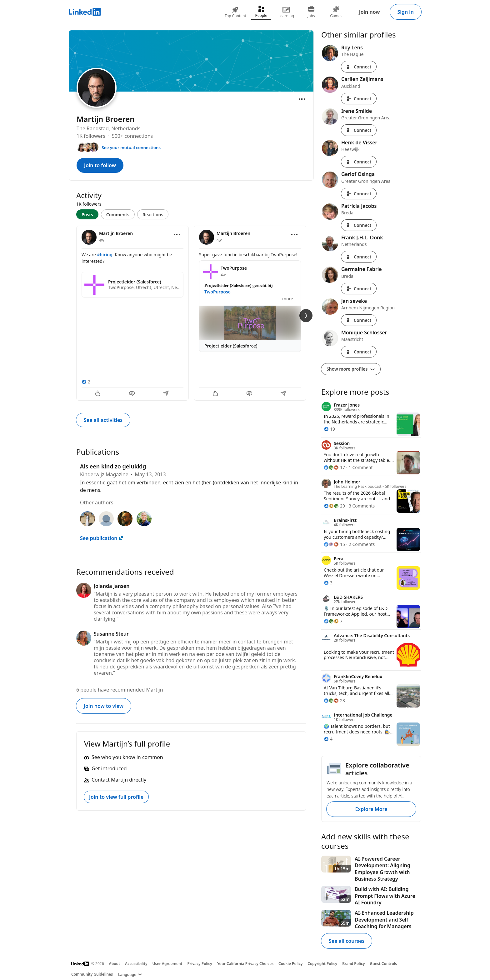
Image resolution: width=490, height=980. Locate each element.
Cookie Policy (290, 964)
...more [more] (286, 299)
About (115, 964)
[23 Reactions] (334, 700)
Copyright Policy (322, 964)
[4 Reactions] (328, 739)
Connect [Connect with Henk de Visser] (359, 162)
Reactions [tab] (153, 215)
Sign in (406, 12)
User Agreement (167, 964)
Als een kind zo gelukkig (113, 466)
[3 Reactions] (328, 583)
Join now (370, 12)
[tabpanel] (191, 312)
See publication (102, 538)
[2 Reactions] (86, 382)
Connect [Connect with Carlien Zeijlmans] (359, 99)
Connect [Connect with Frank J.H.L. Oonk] (359, 257)
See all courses (347, 941)
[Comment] (132, 394)
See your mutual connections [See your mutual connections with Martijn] (131, 147)
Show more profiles (351, 369)
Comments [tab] (118, 215)
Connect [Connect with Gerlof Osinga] (359, 194)
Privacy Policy (200, 964)
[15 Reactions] (334, 544)
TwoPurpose (217, 292)
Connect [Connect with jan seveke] (359, 320)
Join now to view (104, 706)
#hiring (105, 255)
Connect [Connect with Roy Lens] (359, 67)
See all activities (103, 420)
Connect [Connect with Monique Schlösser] (359, 352)
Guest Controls (384, 964)
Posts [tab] (87, 215)
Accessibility (136, 964)
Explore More (371, 809)
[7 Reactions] (333, 621)
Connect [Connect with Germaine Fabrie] (359, 289)
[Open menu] (302, 99)
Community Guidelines (92, 974)
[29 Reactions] (334, 506)
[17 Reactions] (334, 467)
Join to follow (100, 165)
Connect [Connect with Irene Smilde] (359, 130)
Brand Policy (353, 964)
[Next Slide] (306, 316)
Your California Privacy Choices (245, 964)
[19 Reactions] (329, 429)
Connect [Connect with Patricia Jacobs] (359, 225)
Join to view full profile (116, 797)
